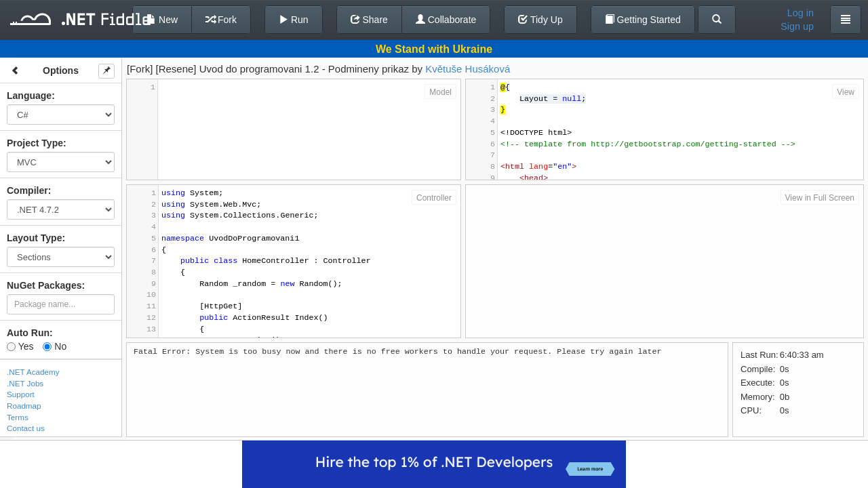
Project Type (35, 143)
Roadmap (24, 406)
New (162, 20)
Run (294, 20)
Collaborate (446, 20)
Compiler (27, 190)
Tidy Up (540, 20)
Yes (20, 346)
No (55, 346)
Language (29, 96)
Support (21, 394)
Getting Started (643, 20)
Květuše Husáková (468, 69)
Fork (221, 20)
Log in (801, 13)
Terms (18, 417)
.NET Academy (33, 372)
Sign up (797, 26)
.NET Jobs (25, 383)
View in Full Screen (820, 198)
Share (369, 20)
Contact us (26, 428)
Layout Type (34, 238)
